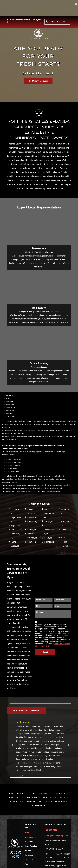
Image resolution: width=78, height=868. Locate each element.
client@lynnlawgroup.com (56, 835)
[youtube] (13, 857)
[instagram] (19, 853)
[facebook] (11, 853)
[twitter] (15, 853)
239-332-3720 (51, 830)
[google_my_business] (17, 857)
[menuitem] (34, 833)
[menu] (4, 21)
